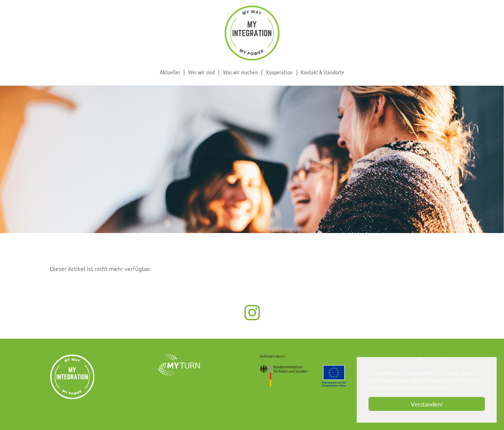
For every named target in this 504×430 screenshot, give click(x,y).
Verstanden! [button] (427, 404)
